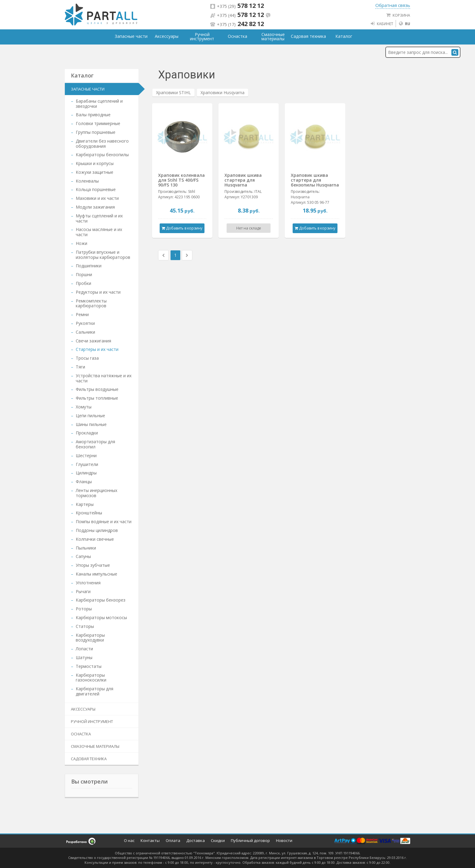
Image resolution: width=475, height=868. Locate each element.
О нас (129, 840)
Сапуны (83, 556)
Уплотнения (88, 583)
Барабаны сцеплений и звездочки (99, 104)
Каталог (344, 36)
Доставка (196, 840)
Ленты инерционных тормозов (96, 493)
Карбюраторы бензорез (101, 600)
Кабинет (382, 24)
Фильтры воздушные (97, 389)
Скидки (218, 840)
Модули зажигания (95, 207)
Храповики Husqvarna (223, 92)
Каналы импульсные (96, 574)
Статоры (85, 626)
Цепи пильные (90, 416)
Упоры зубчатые (93, 565)
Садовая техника (89, 759)
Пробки (83, 283)
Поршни (84, 274)
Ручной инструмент (92, 721)
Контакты (150, 840)
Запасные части (88, 89)
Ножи (81, 243)
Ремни (82, 314)
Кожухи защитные (95, 172)
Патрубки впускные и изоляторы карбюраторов (103, 255)
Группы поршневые (96, 132)
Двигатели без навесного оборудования (102, 144)
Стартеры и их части (97, 349)
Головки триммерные (98, 123)
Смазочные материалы (95, 746)
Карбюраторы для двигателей (95, 691)
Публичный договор (250, 840)
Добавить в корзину (182, 228)
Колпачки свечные (95, 539)
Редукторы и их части (98, 292)
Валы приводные (93, 115)
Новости (284, 840)
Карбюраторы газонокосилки (91, 678)
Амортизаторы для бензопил (95, 444)
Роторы (84, 609)
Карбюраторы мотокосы (101, 617)
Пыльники (86, 548)
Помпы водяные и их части (104, 521)
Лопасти (84, 649)
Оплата (173, 840)
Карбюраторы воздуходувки (90, 638)
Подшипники (89, 266)
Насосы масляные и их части (99, 232)
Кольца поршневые (96, 189)
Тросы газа (87, 358)
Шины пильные (91, 424)
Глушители (87, 464)
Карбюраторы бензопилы (102, 155)
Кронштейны (89, 513)
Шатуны (84, 657)
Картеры (85, 504)
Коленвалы (87, 181)
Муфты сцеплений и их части (99, 218)
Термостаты (89, 666)
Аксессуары (83, 709)
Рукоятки (85, 323)
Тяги (80, 367)
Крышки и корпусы (95, 163)
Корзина (398, 15)
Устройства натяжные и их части (104, 378)
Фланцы (84, 482)
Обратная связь (393, 5)
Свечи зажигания (93, 341)
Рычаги (83, 591)
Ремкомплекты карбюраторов (91, 303)
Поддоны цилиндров (97, 530)
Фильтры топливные (97, 398)
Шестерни (86, 455)
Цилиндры (86, 473)
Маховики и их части (97, 198)
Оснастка (81, 734)
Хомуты (84, 407)
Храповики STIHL (173, 92)
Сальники (85, 332)
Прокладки (87, 433)
